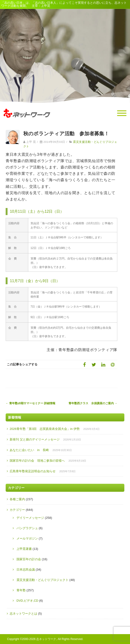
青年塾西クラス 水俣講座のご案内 (93, 403)
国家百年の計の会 (29, 559)
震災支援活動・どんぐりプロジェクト (43, 580)
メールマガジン (27, 538)
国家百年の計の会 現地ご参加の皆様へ (37, 461)
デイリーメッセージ (30, 518)
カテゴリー (17, 510)
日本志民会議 (26, 570)
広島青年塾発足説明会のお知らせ (33, 471)
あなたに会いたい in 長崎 (29, 450)
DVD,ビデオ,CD (27, 601)
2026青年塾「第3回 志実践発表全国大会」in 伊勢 (45, 429)
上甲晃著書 (24, 549)
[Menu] (122, 113)
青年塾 (21, 590)
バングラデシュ (27, 528)
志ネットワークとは (23, 614)
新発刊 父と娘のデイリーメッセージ (35, 439)
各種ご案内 (17, 499)
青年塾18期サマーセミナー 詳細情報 (30, 403)
